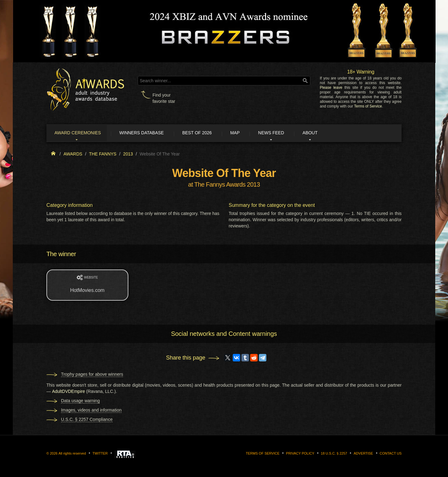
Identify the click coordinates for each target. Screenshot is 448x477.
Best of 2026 (206, 133)
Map (247, 133)
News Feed (286, 133)
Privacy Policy (300, 454)
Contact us (391, 454)
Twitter (100, 454)
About (328, 133)
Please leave (331, 88)
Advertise (363, 454)
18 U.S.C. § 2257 (334, 454)
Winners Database (148, 133)
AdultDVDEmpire (69, 392)
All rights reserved (72, 454)
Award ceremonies (81, 133)
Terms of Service (368, 106)
